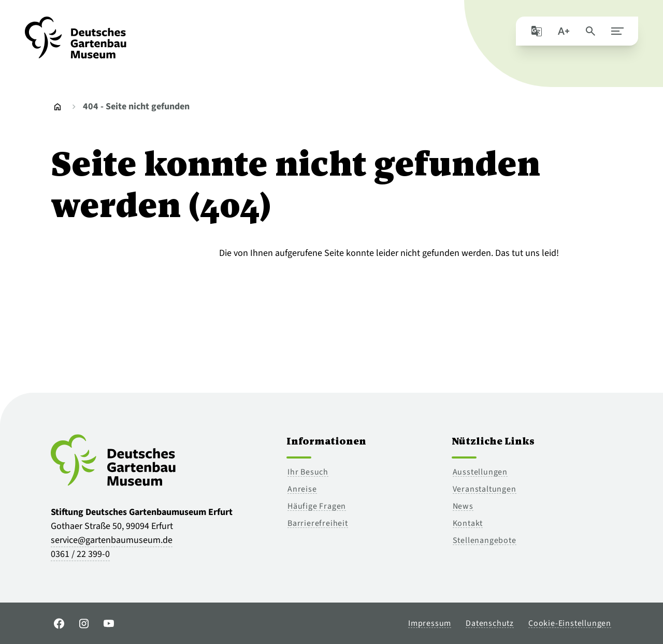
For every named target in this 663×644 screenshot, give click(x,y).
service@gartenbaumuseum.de (112, 540)
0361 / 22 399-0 (80, 554)
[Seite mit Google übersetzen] (537, 31)
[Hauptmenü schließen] (617, 31)
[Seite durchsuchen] (590, 31)
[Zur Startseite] (76, 44)
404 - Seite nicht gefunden (136, 106)
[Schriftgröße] (564, 31)
